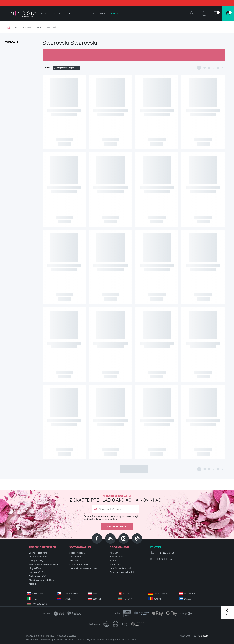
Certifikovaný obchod (120, 568)
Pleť (92, 13)
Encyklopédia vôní (38, 553)
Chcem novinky (117, 527)
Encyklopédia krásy (38, 557)
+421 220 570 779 (166, 553)
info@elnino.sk (165, 559)
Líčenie (57, 13)
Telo (81, 13)
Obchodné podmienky (80, 564)
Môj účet (74, 561)
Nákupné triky (36, 561)
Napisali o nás (117, 557)
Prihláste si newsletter (117, 499)
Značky (16, 27)
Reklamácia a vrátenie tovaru (84, 568)
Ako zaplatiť (75, 557)
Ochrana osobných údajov (123, 572)
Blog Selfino (35, 568)
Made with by (194, 636)
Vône (44, 13)
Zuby (103, 13)
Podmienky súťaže (38, 576)
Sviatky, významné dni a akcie (44, 564)
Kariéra (113, 561)
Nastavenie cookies (67, 636)
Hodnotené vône (37, 572)
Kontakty (114, 553)
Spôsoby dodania (78, 553)
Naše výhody (116, 564)
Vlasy (69, 13)
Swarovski (27, 27)
